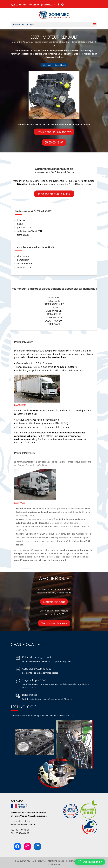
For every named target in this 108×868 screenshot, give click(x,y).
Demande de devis (54, 623)
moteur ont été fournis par (63, 527)
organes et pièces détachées (46, 289)
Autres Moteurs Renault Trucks (54, 65)
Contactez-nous (54, 602)
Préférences (54, 864)
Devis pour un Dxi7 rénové (54, 132)
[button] (90, 862)
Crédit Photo (20, 503)
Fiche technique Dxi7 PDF (54, 194)
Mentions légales (56, 861)
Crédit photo (20, 405)
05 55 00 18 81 (54, 142)
